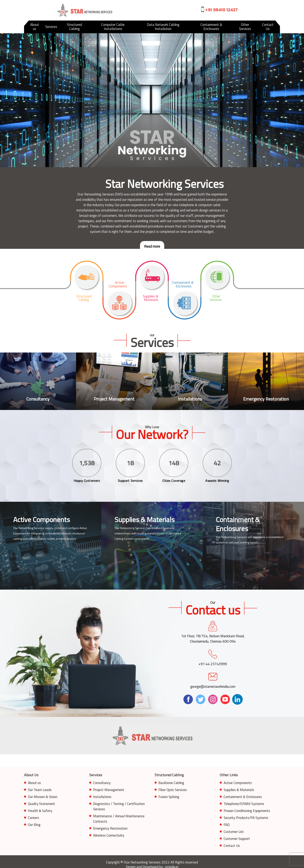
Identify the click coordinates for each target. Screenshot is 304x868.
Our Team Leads (40, 790)
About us (34, 783)
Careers (34, 818)
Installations (102, 797)
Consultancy (102, 783)
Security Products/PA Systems (246, 818)
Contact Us (232, 846)
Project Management (109, 790)
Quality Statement (42, 804)
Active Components (238, 783)
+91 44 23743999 (213, 661)
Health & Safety (40, 811)
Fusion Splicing (169, 797)
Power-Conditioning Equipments (247, 811)
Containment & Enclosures (243, 797)
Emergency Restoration (110, 828)
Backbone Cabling (171, 783)
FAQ (227, 825)
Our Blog (34, 825)
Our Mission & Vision (43, 797)
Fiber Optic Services (173, 790)
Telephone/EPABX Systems (244, 804)
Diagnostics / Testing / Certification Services (119, 806)
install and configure (67, 528)
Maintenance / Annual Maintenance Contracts (119, 819)
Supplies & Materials (239, 790)
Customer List (234, 832)
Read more (152, 246)
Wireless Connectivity (109, 835)
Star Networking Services (231, 537)
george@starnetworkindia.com (213, 684)
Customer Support (237, 839)
